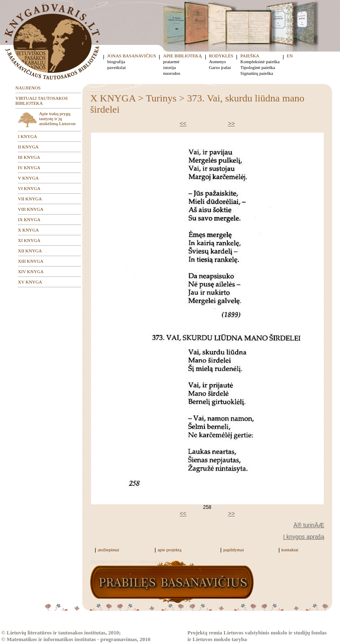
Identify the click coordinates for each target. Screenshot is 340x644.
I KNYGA (27, 136)
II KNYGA (28, 147)
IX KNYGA (29, 220)
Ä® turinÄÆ (309, 525)
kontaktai (290, 550)
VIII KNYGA (31, 209)
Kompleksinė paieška (260, 62)
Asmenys (218, 62)
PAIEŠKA (250, 56)
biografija (116, 62)
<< (183, 123)
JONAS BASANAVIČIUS (132, 56)
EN (290, 56)
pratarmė (171, 62)
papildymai (234, 550)
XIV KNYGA (31, 271)
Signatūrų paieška (257, 73)
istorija (169, 67)
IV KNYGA (29, 168)
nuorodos (171, 73)
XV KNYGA (30, 282)
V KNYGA (28, 178)
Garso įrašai (220, 67)
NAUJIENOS (28, 88)
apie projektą (169, 550)
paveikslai (117, 67)
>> (232, 123)
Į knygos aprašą (304, 537)
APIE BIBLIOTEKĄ (182, 56)
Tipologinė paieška (258, 67)
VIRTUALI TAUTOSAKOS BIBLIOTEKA (42, 101)
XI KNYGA (29, 240)
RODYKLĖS (221, 56)
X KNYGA (28, 230)
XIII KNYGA (31, 261)
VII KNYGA (30, 199)
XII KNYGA (30, 251)
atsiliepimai (108, 550)
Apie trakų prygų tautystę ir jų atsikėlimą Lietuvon (57, 118)
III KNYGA (29, 157)
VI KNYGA (29, 188)
